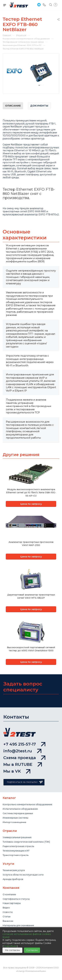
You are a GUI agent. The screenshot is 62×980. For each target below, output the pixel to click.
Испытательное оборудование (20, 809)
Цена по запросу (31, 504)
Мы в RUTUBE (23, 764)
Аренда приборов (13, 879)
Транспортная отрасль (16, 855)
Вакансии (8, 921)
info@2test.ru (22, 751)
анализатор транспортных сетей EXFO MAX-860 (24, 210)
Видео (6, 908)
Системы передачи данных (18, 813)
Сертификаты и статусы (16, 899)
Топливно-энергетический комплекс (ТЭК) (26, 842)
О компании (9, 894)
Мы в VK (17, 771)
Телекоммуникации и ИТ (16, 851)
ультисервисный (14, 215)
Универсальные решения (17, 837)
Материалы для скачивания (18, 925)
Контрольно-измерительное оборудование (27, 804)
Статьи (7, 916)
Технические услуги (14, 870)
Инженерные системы (15, 818)
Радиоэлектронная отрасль (18, 846)
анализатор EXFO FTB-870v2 (41, 215)
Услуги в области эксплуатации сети (23, 875)
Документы (39, 106)
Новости (8, 912)
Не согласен (12, 950)
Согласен (32, 950)
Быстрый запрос (55, 5)
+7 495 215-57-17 (24, 744)
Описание (13, 106)
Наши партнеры (12, 903)
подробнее (10, 946)
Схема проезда (24, 758)
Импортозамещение (14, 822)
